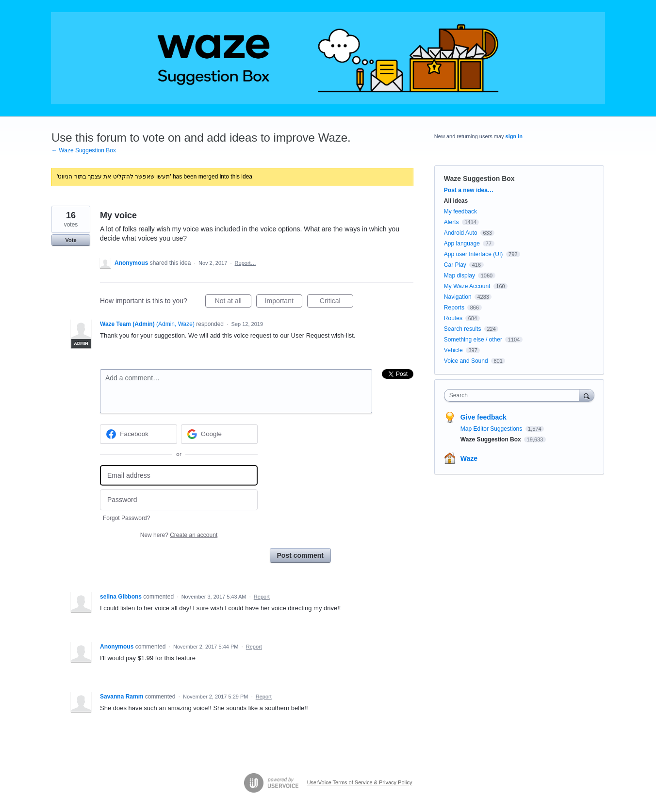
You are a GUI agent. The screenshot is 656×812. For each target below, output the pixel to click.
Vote (71, 240)
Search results (463, 329)
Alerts (451, 222)
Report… (246, 263)
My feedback (460, 211)
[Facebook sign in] (139, 434)
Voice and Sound (466, 361)
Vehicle (453, 350)
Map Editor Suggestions (492, 429)
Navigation (458, 297)
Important (284, 302)
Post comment (300, 555)
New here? (179, 535)
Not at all (233, 302)
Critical (336, 302)
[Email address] (179, 476)
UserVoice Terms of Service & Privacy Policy (360, 782)
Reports (454, 308)
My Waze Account (467, 286)
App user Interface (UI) (473, 254)
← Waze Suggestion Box (84, 150)
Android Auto (461, 233)
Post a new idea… (469, 190)
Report (262, 597)
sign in (514, 136)
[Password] (179, 500)
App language (462, 244)
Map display (459, 276)
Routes (453, 318)
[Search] (587, 395)
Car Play (455, 265)
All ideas (456, 201)
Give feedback (484, 417)
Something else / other (473, 340)
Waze (469, 458)
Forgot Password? (126, 518)
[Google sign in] (220, 434)
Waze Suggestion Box (479, 179)
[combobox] (514, 395)
